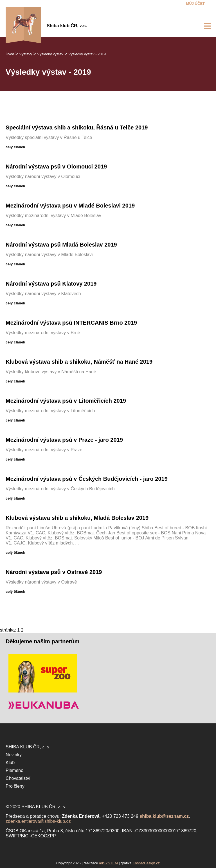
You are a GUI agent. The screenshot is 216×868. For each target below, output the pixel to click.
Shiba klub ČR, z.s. (67, 26)
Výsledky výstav (50, 54)
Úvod (10, 54)
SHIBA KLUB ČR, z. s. (28, 747)
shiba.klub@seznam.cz (164, 816)
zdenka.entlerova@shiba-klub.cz (38, 821)
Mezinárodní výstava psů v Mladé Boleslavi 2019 (70, 206)
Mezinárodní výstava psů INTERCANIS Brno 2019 (71, 323)
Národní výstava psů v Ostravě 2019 (54, 572)
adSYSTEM (108, 863)
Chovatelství (18, 778)
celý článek (15, 147)
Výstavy (26, 54)
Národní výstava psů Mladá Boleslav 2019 (61, 245)
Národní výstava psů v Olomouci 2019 (56, 167)
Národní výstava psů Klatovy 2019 (51, 284)
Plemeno (14, 770)
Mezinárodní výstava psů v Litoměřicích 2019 (66, 401)
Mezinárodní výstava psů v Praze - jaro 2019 (64, 440)
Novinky (14, 755)
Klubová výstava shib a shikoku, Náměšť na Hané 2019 (79, 362)
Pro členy (15, 786)
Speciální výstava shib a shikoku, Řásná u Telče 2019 (77, 127)
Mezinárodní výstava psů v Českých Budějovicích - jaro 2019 (87, 479)
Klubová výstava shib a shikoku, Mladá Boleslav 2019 (77, 518)
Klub (10, 763)
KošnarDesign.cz (146, 863)
